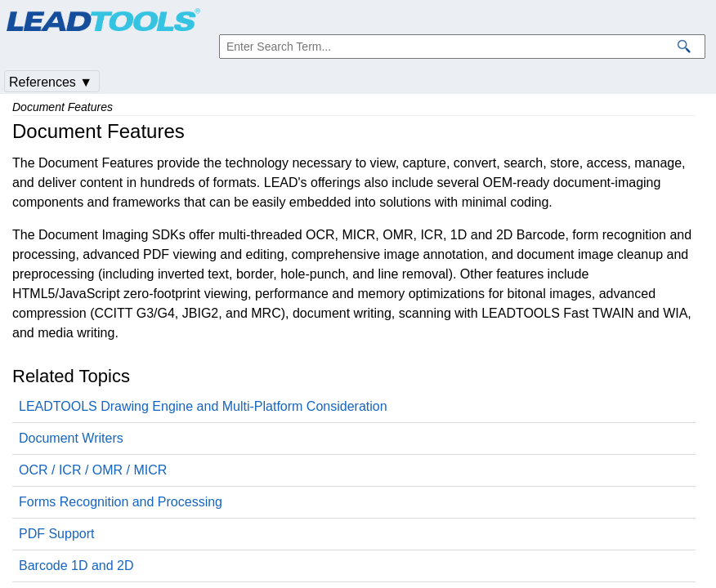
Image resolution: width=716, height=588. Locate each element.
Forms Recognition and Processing (121, 502)
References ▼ (51, 82)
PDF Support (56, 534)
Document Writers (71, 438)
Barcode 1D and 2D (76, 566)
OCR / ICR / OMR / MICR (93, 470)
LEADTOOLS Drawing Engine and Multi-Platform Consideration (203, 406)
